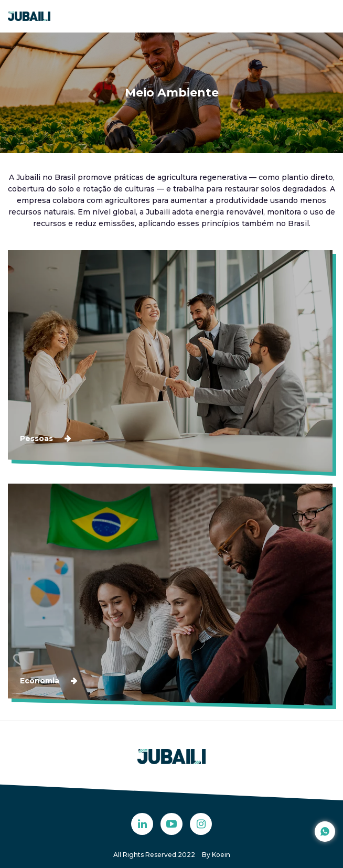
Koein (221, 855)
